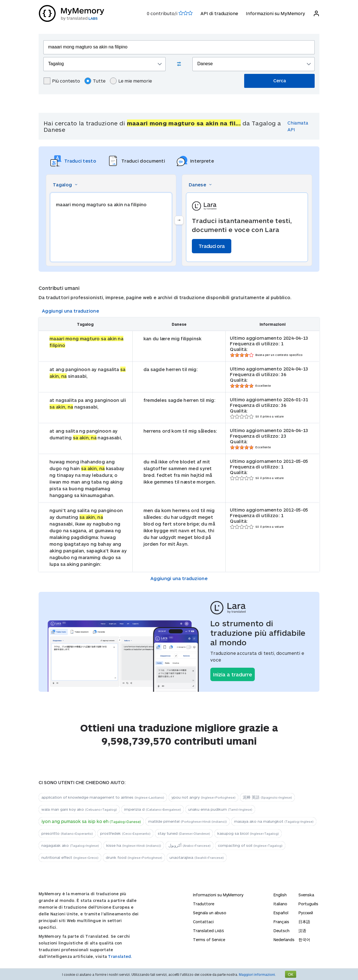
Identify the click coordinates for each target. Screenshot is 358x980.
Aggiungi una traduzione (70, 311)
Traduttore (204, 904)
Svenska (306, 895)
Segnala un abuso (210, 913)
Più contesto (62, 81)
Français (281, 922)
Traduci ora (212, 246)
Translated (209, 931)
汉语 (302, 931)
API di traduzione (219, 13)
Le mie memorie (131, 81)
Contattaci (203, 922)
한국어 (304, 940)
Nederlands (284, 940)
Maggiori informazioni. (257, 974)
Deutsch (282, 931)
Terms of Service (209, 940)
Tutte (95, 81)
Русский (306, 913)
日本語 (304, 922)
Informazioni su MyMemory (275, 13)
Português (308, 904)
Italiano (280, 904)
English (280, 895)
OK (291, 974)
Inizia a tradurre (233, 674)
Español (281, 913)
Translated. (120, 956)
